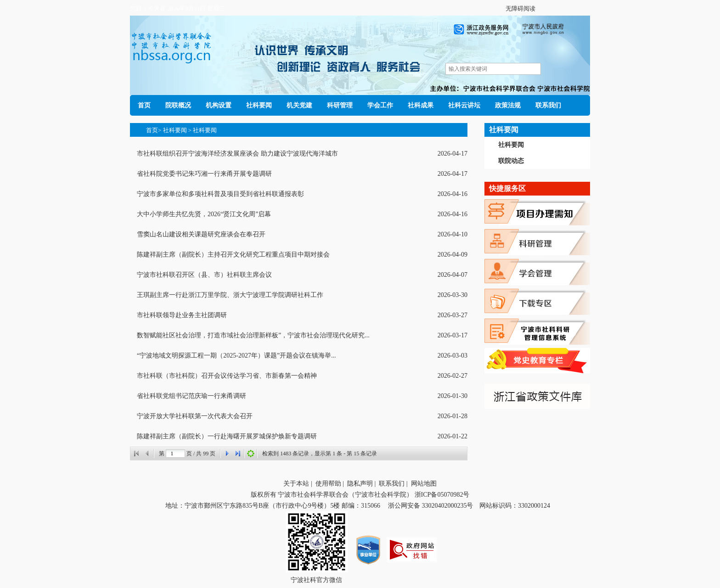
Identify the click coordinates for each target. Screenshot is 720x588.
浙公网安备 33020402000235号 (429, 506)
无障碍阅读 (520, 8)
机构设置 (219, 105)
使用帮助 (328, 484)
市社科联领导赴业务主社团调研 (182, 315)
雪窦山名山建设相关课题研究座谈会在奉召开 (201, 234)
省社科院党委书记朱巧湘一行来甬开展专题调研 (204, 174)
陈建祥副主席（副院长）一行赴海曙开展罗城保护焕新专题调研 (227, 436)
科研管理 (340, 105)
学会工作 (380, 105)
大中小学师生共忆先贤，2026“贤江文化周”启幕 (204, 214)
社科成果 (421, 105)
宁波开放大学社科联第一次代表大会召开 (195, 416)
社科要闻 (259, 105)
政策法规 (508, 105)
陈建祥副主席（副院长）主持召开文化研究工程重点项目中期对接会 (233, 255)
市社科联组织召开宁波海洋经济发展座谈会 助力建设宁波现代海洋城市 (237, 154)
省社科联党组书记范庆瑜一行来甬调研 (191, 396)
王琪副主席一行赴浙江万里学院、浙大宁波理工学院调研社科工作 (230, 295)
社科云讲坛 (464, 105)
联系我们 (548, 105)
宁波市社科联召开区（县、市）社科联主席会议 (204, 275)
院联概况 (178, 105)
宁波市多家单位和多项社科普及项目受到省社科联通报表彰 (220, 194)
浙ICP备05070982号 (442, 495)
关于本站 (296, 484)
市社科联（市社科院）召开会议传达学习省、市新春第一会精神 (227, 376)
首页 (144, 105)
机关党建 (299, 105)
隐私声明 (360, 484)
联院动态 (511, 161)
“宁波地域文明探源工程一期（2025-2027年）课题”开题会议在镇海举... (236, 356)
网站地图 (424, 484)
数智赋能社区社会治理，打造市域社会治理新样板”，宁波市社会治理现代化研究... (253, 335)
